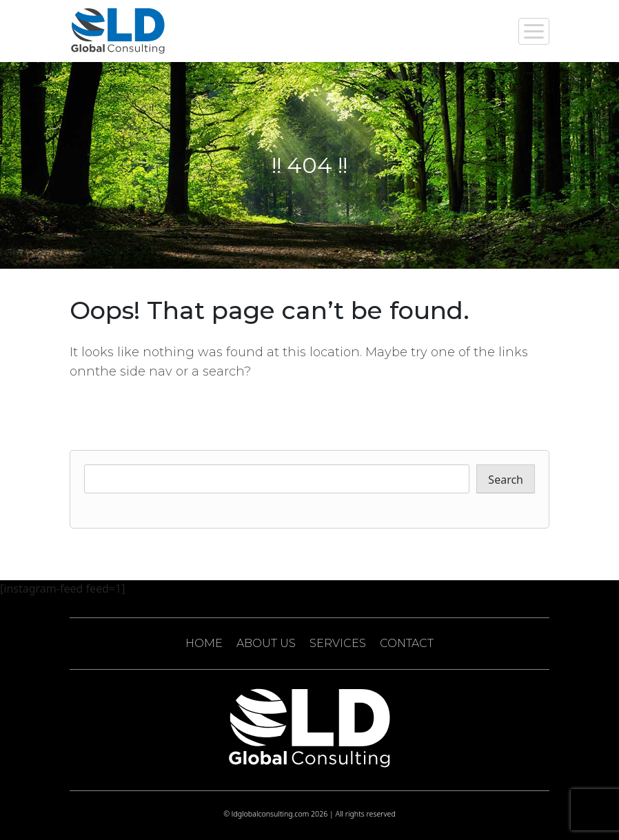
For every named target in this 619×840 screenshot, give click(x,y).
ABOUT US (266, 643)
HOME (204, 643)
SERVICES (338, 643)
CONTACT (407, 643)
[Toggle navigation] (534, 31)
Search (506, 480)
